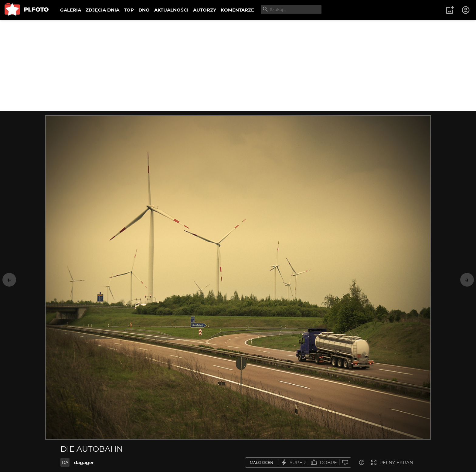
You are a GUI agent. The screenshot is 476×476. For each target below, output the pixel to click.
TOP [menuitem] (129, 10)
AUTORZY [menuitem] (205, 10)
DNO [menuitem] (144, 10)
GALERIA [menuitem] (71, 10)
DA (65, 462)
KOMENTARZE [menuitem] (237, 10)
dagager (84, 462)
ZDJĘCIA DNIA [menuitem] (102, 10)
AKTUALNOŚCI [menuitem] (171, 10)
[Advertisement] (238, 65)
